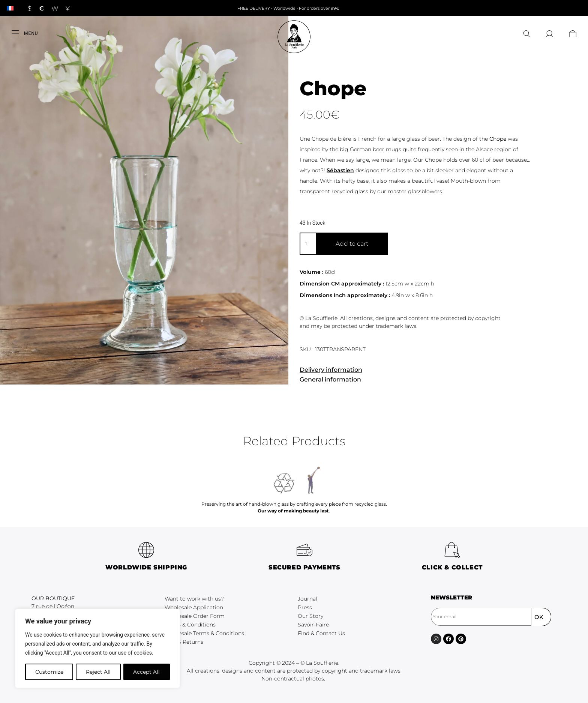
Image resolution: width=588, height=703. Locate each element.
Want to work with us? (194, 599)
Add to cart (352, 244)
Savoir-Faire (313, 625)
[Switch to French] (10, 8)
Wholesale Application (194, 607)
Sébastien (340, 170)
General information (330, 379)
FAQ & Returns (184, 642)
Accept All (147, 672)
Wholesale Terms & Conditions (204, 633)
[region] (97, 649)
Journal (307, 599)
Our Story (310, 616)
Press (305, 607)
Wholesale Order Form (195, 616)
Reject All (98, 672)
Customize (49, 672)
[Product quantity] (308, 244)
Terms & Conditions (190, 625)
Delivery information (331, 370)
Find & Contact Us (321, 633)
